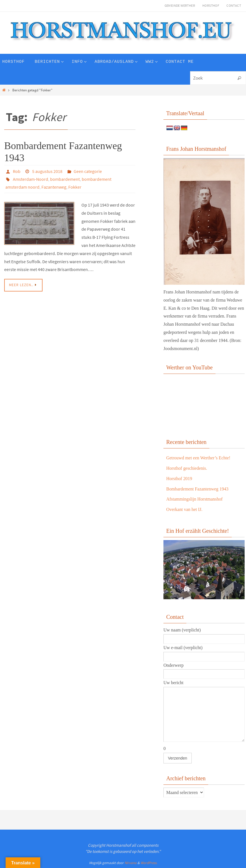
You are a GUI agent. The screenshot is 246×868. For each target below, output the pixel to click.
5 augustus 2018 (47, 171)
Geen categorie (88, 171)
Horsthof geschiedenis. (187, 468)
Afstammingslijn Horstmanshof (195, 499)
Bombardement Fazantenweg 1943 (197, 489)
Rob (17, 171)
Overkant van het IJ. (184, 509)
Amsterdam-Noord (31, 179)
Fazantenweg (54, 187)
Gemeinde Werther (180, 5)
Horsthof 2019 (179, 479)
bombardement (65, 179)
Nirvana (131, 863)
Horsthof (211, 5)
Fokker (75, 187)
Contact (234, 5)
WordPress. (149, 863)
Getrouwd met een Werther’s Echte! (198, 458)
